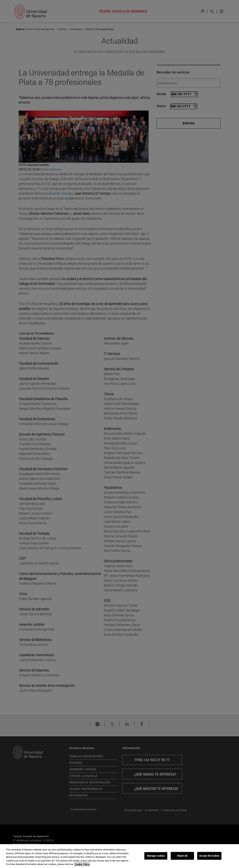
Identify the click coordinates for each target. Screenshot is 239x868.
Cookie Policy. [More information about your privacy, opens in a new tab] (82, 864)
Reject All (182, 856)
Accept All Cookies (209, 856)
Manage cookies (156, 856)
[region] (119, 856)
